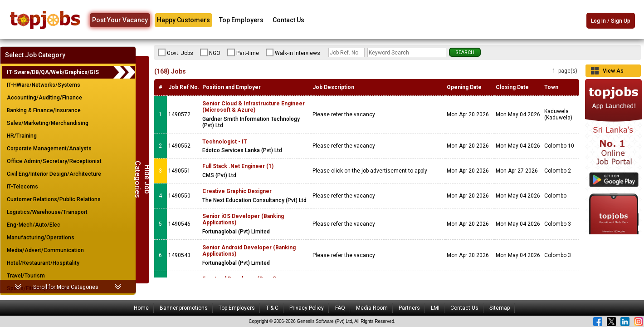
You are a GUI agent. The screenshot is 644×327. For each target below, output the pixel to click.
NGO (210, 53)
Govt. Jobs (176, 53)
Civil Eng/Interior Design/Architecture (54, 174)
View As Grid (613, 72)
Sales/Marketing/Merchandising (48, 123)
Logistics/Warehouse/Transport (47, 212)
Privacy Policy (307, 308)
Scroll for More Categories (66, 287)
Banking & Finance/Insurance (44, 110)
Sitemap (500, 308)
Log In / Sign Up (611, 21)
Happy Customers (183, 20)
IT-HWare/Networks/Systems (44, 85)
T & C (272, 308)
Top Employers (241, 20)
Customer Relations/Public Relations (54, 199)
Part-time (243, 53)
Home (141, 308)
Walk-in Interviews (293, 53)
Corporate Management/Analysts (49, 149)
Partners (409, 308)
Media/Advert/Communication (45, 250)
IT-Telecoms (22, 187)
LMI (435, 308)
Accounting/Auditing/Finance (44, 98)
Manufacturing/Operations (41, 238)
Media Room (372, 308)
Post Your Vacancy (120, 20)
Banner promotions (184, 308)
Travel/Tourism (26, 276)
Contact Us (288, 20)
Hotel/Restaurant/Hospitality (43, 263)
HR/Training (22, 136)
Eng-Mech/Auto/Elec (34, 225)
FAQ (340, 308)
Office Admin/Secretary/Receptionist (54, 161)
